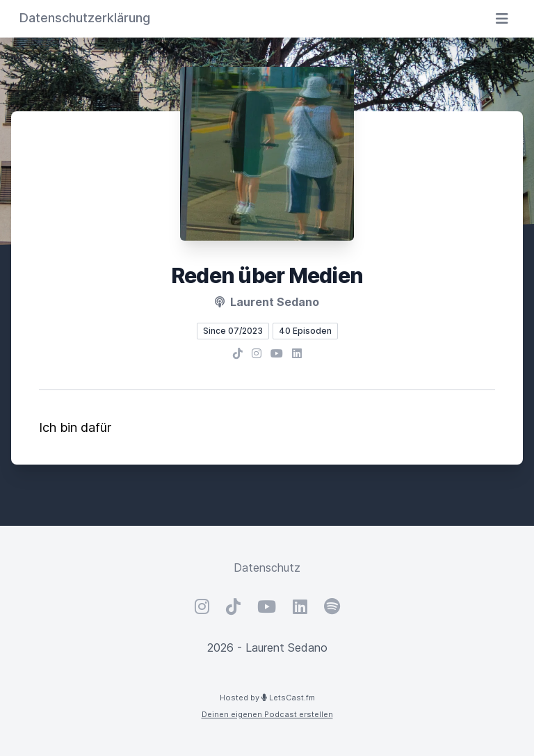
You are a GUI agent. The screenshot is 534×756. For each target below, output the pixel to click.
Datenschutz (267, 568)
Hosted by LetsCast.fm (267, 698)
